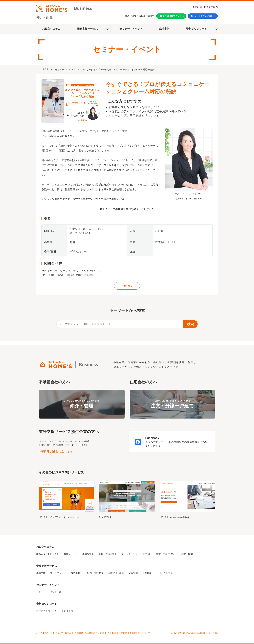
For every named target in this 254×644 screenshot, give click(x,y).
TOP (46, 69)
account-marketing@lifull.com (73, 275)
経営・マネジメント (166, 555)
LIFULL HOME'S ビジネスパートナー (59, 518)
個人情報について (93, 634)
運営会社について (142, 634)
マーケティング (129, 555)
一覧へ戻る (127, 286)
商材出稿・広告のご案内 (205, 7)
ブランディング (58, 574)
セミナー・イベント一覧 (49, 592)
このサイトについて (54, 634)
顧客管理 (133, 574)
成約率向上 (77, 574)
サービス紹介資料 (64, 611)
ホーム (39, 634)
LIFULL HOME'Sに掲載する (117, 634)
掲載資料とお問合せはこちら (56, 452)
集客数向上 (88, 555)
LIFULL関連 (166, 574)
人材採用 (147, 555)
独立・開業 (187, 555)
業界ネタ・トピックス (48, 555)
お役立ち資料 (43, 611)
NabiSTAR (105, 518)
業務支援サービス (87, 29)
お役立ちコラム (51, 29)
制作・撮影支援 (95, 574)
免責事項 (79, 634)
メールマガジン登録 (203, 16)
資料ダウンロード (196, 29)
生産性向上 (148, 574)
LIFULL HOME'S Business (82, 405)
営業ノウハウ (71, 555)
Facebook (152, 438)
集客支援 (41, 574)
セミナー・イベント (131, 29)
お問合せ (69, 634)
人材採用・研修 (116, 574)
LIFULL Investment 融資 (174, 518)
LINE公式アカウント (172, 16)
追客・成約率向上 (108, 555)
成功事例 (164, 29)
